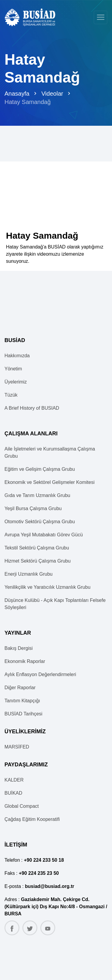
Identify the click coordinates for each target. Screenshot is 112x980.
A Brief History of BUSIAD (32, 408)
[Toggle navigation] (101, 17)
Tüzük (11, 395)
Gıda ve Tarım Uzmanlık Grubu (37, 495)
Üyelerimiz (16, 382)
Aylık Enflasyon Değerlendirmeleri (40, 674)
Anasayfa (17, 94)
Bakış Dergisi (19, 648)
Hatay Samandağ (28, 102)
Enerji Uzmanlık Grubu (29, 574)
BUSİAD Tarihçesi (23, 714)
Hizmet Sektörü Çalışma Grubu (37, 561)
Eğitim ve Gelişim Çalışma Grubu (40, 469)
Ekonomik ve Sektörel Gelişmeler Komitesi (49, 482)
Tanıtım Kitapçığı (22, 701)
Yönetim (13, 369)
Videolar (52, 94)
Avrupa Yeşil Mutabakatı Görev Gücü (44, 535)
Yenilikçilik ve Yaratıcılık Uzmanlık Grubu (47, 587)
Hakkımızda (17, 356)
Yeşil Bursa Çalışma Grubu (33, 508)
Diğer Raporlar (20, 688)
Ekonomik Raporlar (25, 661)
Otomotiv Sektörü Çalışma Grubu (40, 522)
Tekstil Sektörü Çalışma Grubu (37, 548)
